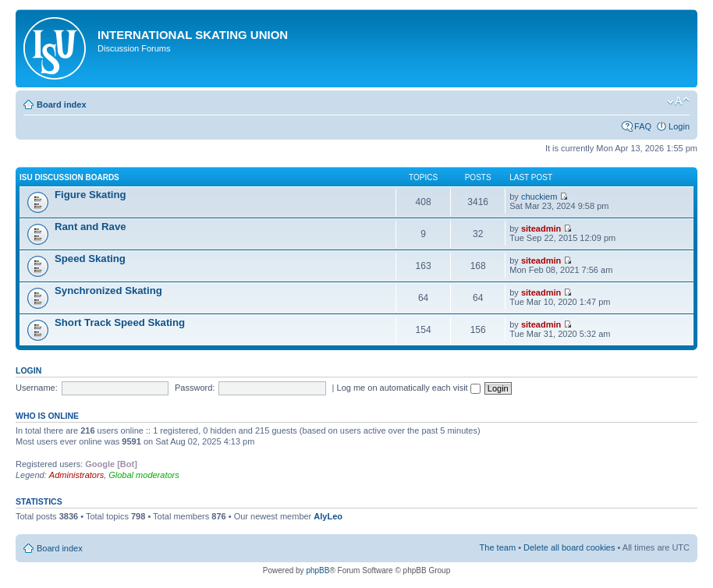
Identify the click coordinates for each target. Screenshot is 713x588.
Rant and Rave (90, 227)
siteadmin (541, 228)
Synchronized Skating (108, 290)
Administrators (76, 475)
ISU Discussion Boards (69, 177)
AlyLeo (328, 516)
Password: (195, 388)
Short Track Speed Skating (120, 322)
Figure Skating (90, 195)
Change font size (678, 101)
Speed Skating (90, 259)
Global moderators (144, 475)
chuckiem (539, 197)
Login (679, 126)
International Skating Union (193, 35)
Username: (37, 388)
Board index (62, 104)
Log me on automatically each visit (409, 388)
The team (498, 547)
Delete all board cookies (569, 547)
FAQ (643, 126)
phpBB (317, 570)
